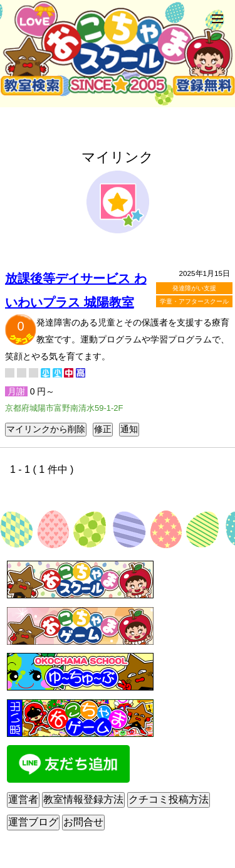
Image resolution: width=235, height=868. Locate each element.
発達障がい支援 (194, 288)
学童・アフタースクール (194, 301)
